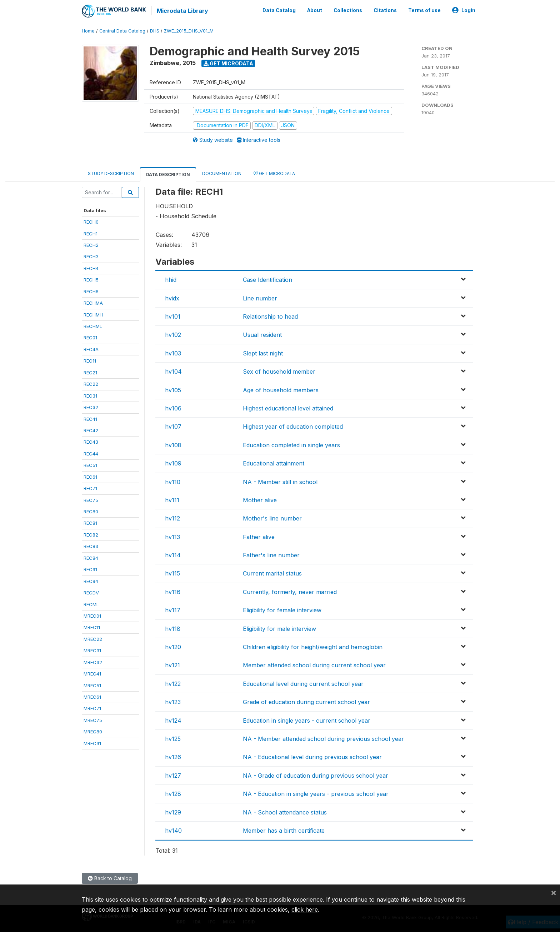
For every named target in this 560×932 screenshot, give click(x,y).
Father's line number (271, 554)
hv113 (172, 536)
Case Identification (267, 279)
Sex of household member (279, 371)
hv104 (173, 371)
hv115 (172, 573)
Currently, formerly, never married (290, 591)
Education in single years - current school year (307, 720)
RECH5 (91, 279)
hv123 (173, 701)
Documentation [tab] (222, 173)
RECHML (93, 325)
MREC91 (92, 743)
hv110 (173, 481)
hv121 (172, 665)
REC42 (91, 430)
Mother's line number (272, 518)
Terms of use (424, 10)
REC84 (91, 557)
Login (464, 10)
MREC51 (92, 685)
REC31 (90, 395)
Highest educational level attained (288, 408)
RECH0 (91, 221)
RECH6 (91, 291)
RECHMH (93, 314)
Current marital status (272, 573)
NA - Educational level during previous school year (312, 756)
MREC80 (93, 731)
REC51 (90, 464)
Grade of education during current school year (306, 701)
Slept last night (263, 353)
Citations (385, 10)
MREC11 (92, 627)
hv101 (173, 316)
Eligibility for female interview (282, 609)
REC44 (91, 453)
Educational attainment (274, 463)
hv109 (173, 463)
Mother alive (260, 499)
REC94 (91, 580)
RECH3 (91, 256)
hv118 (173, 628)
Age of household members (281, 389)
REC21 (90, 372)
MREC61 (92, 696)
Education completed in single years (291, 444)
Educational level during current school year (303, 683)
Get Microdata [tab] (274, 172)
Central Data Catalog (122, 30)
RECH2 (91, 244)
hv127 (173, 775)
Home (88, 30)
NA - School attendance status (285, 812)
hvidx (172, 298)
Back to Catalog (110, 878)
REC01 (90, 337)
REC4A (91, 349)
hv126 (173, 756)
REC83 (91, 545)
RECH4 (91, 268)
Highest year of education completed (293, 426)
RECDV (91, 592)
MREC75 (93, 719)
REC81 (90, 523)
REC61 (90, 476)
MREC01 (92, 615)
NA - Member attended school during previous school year (323, 738)
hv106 (173, 408)
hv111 (172, 499)
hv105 (173, 389)
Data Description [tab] (168, 174)
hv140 (173, 830)
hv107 (173, 426)
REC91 (90, 569)
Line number (260, 298)
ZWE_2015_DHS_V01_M (189, 30)
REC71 (90, 488)
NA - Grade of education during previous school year (316, 775)
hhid (171, 279)
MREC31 (92, 650)
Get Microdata (228, 63)
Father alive (259, 536)
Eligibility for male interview (279, 628)
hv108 (173, 444)
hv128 (173, 793)
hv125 (173, 738)
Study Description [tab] (111, 173)
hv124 (173, 720)
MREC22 (93, 638)
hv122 (173, 683)
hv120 (173, 646)
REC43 (91, 442)
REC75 (91, 499)
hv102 (173, 334)
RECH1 (91, 233)
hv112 (172, 518)
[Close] (554, 892)
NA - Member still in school (280, 481)
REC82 (91, 534)
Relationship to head (270, 316)
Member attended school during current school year (314, 665)
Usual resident (262, 334)
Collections (348, 10)
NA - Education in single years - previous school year (316, 793)
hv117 (173, 609)
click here (305, 909)
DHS (155, 30)
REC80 (91, 511)
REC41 (90, 418)
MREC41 (92, 673)
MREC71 (92, 708)
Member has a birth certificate (284, 830)
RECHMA (93, 302)
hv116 (173, 591)
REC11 (90, 360)
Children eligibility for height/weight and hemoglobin (313, 646)
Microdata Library (182, 11)
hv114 (173, 554)
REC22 (91, 383)
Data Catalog (279, 10)
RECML (91, 604)
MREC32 (93, 662)
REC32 (91, 407)
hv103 (173, 353)
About (315, 10)
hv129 (173, 812)
